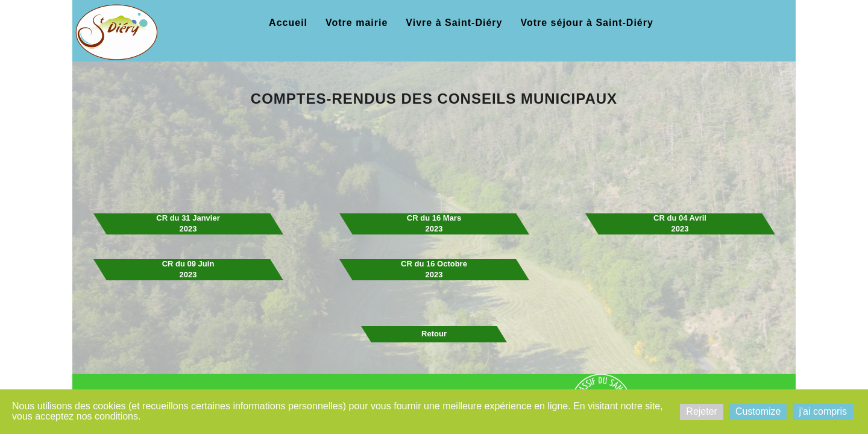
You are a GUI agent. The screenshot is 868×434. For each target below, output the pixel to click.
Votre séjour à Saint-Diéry (587, 23)
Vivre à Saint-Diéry (454, 23)
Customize (758, 411)
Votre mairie (357, 23)
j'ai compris (823, 411)
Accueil (288, 23)
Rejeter (702, 411)
